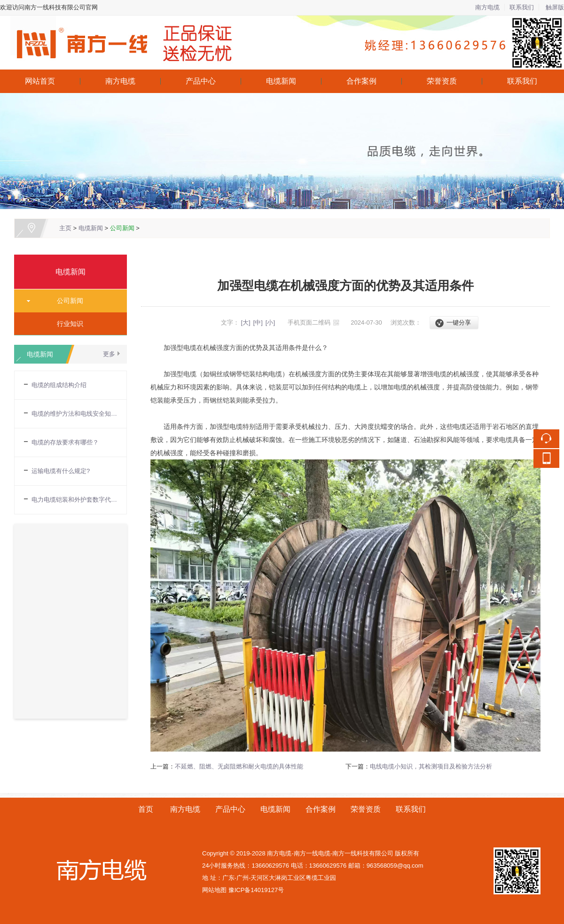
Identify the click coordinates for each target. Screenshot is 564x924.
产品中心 (201, 81)
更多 (109, 354)
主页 (65, 228)
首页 (146, 809)
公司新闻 (122, 228)
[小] (270, 322)
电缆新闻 (281, 81)
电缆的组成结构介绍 (59, 385)
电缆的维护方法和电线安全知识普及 (74, 414)
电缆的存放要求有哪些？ (65, 442)
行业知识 (67, 324)
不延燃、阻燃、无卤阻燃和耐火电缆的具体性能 (239, 766)
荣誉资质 (442, 81)
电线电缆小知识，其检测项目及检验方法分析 (431, 766)
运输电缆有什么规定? (61, 471)
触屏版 (555, 7)
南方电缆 (487, 7)
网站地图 (214, 890)
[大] (245, 322)
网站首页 (40, 81)
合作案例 (361, 81)
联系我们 (522, 7)
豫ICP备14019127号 (256, 890)
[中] (258, 322)
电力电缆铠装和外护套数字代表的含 (74, 500)
